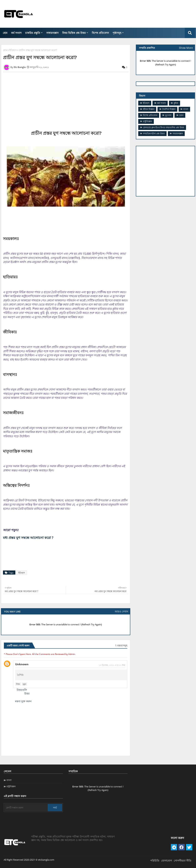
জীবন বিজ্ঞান (149, 109)
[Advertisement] (128, 14)
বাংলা (186, 109)
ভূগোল (168, 115)
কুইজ (176, 103)
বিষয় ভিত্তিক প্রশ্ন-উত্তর (74, 33)
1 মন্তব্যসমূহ (121, 645)
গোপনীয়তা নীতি (183, 861)
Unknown (22, 664)
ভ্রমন (181, 115)
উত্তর (18, 684)
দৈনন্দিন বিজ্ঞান (169, 109)
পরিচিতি (155, 861)
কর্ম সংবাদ (16, 33)
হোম (5, 33)
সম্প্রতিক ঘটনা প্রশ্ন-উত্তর (154, 134)
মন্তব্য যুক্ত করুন (23, 701)
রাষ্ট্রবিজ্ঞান (147, 121)
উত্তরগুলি (22, 690)
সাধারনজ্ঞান (52, 33)
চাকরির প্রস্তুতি (33, 33)
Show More (186, 48)
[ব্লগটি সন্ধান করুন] (26, 808)
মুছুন (24, 684)
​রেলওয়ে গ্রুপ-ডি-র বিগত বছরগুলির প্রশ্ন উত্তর (164, 127)
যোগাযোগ (167, 861)
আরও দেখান (121, 611)
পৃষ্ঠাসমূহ (117, 33)
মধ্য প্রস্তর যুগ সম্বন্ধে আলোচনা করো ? (28, 538)
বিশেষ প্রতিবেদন (100, 33)
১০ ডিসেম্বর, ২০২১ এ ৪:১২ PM (112, 665)
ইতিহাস (13, 50)
